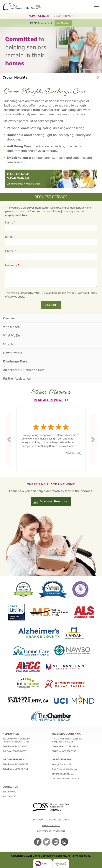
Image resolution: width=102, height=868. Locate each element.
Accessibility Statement (51, 831)
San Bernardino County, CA (66, 778)
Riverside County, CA (63, 774)
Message (11, 265)
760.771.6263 (71, 746)
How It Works (13, 353)
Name (9, 223)
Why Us (8, 344)
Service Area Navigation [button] (98, 77)
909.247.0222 (22, 764)
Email (9, 237)
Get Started (63, 23)
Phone (9, 251)
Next (93, 440)
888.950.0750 (63, 16)
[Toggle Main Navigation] (97, 7)
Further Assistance (17, 379)
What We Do (12, 335)
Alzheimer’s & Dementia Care (24, 370)
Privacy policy (51, 825)
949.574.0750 (39, 16)
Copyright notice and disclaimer (51, 820)
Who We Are (11, 327)
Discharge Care (15, 361)
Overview (10, 318)
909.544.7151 (21, 769)
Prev (10, 440)
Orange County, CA (62, 764)
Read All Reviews (49, 400)
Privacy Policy (75, 293)
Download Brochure (54, 501)
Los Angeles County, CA (65, 769)
